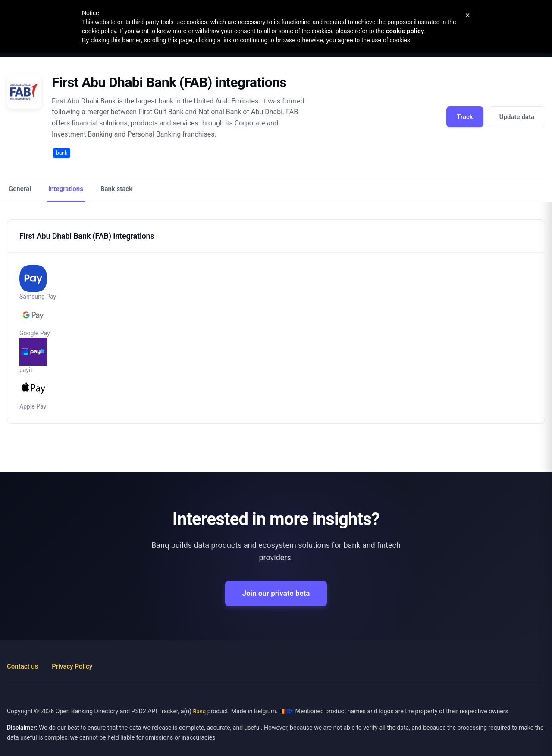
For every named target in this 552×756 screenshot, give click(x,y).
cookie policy (405, 31)
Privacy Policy (72, 666)
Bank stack (116, 189)
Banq (199, 711)
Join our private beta (276, 593)
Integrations (66, 189)
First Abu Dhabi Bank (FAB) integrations (169, 82)
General (20, 189)
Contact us (22, 666)
